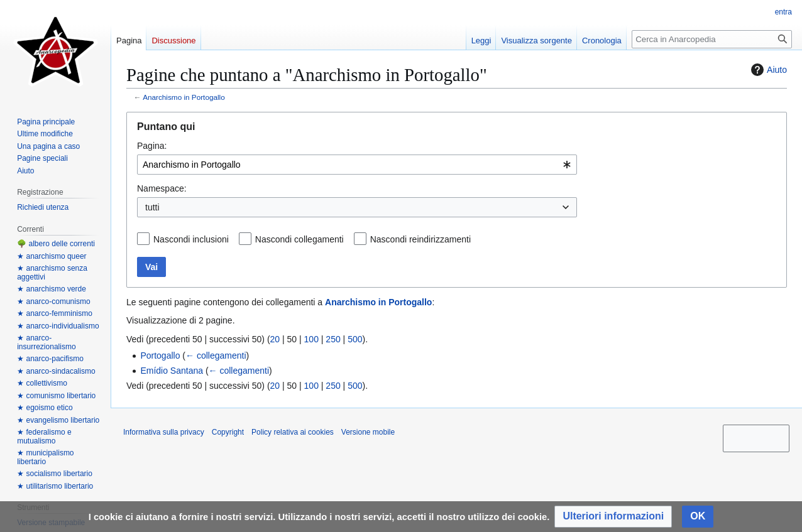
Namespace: (162, 188)
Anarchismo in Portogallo (184, 97)
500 (355, 339)
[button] (613, 517)
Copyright (228, 432)
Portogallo (160, 356)
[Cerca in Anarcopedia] (712, 39)
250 (333, 339)
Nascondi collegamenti (299, 239)
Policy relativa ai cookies (293, 432)
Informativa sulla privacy (164, 432)
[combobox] (357, 165)
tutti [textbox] (152, 207)
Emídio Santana (172, 371)
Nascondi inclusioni (191, 239)
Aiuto (767, 70)
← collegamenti (216, 356)
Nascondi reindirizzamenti (420, 239)
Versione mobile (368, 432)
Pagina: (152, 146)
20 (275, 339)
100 (311, 339)
